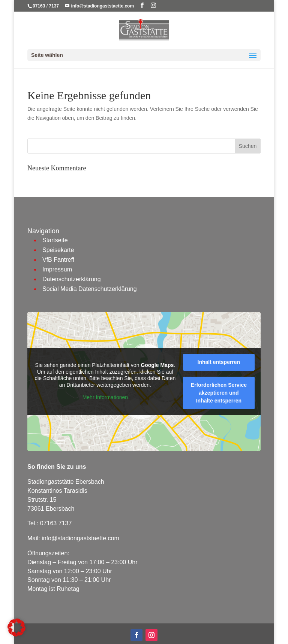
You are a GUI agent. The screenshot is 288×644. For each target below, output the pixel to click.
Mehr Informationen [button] (105, 398)
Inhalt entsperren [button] (219, 362)
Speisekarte (58, 250)
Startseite (55, 240)
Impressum (57, 269)
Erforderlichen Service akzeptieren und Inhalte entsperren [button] (219, 393)
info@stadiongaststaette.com (80, 538)
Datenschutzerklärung (72, 279)
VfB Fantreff (58, 260)
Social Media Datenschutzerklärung (90, 289)
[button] (16, 628)
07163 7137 (56, 523)
